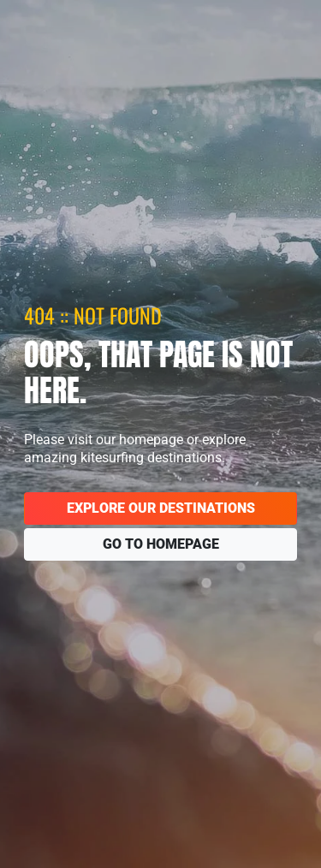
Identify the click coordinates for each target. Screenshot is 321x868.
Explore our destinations (161, 508)
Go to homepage (161, 544)
